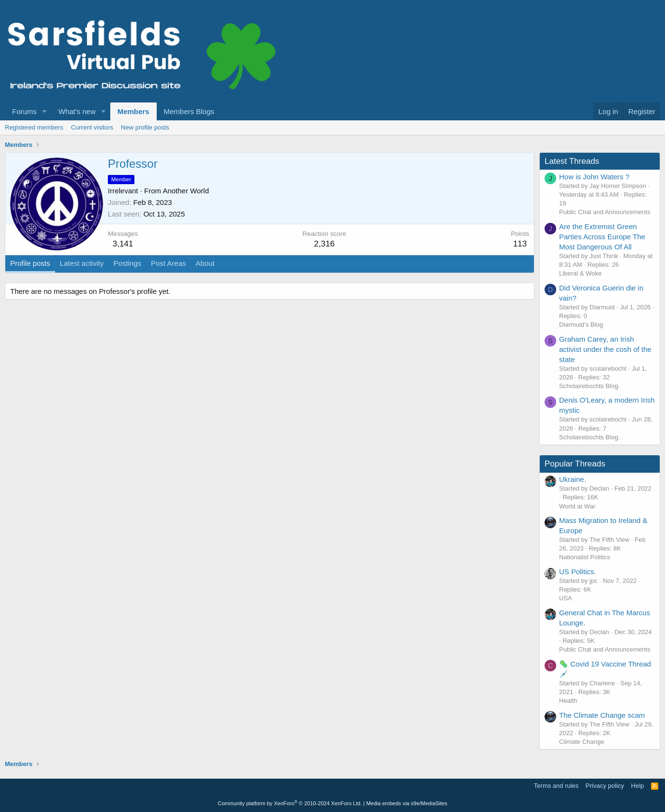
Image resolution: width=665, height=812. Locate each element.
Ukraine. (573, 479)
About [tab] (205, 263)
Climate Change (582, 742)
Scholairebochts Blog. (590, 386)
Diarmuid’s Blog (581, 325)
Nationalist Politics (585, 557)
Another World (186, 191)
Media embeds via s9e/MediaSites (407, 803)
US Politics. (578, 572)
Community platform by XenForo (290, 803)
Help (638, 786)
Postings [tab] (127, 263)
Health (568, 701)
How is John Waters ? (594, 177)
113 (520, 244)
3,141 (123, 244)
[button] (44, 111)
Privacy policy (605, 786)
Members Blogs (189, 111)
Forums (24, 111)
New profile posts (145, 127)
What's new (77, 111)
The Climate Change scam (602, 715)
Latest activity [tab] (82, 263)
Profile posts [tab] (30, 263)
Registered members (34, 127)
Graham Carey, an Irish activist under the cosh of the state (605, 349)
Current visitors (92, 127)
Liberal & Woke (580, 273)
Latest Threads (572, 161)
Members (133, 111)
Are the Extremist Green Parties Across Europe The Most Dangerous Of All (602, 237)
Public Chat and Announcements (605, 212)
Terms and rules (556, 786)
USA (566, 598)
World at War (577, 506)
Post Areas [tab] (169, 263)
